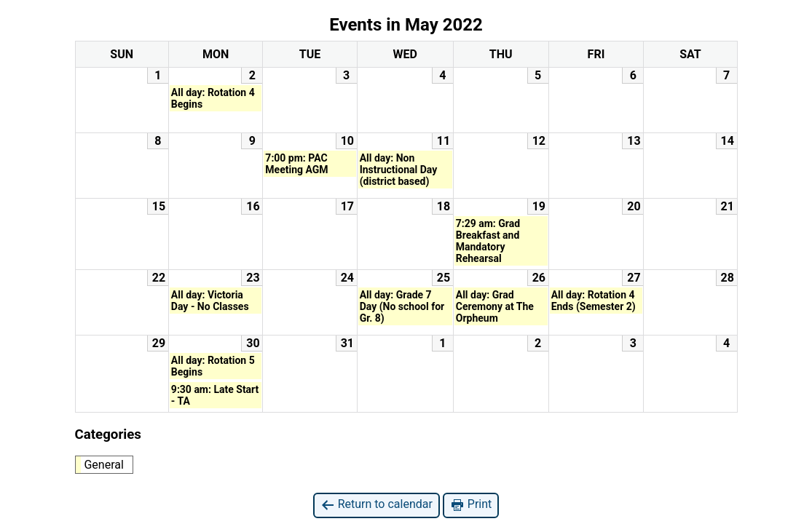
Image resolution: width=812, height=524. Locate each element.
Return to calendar (377, 505)
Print (471, 505)
